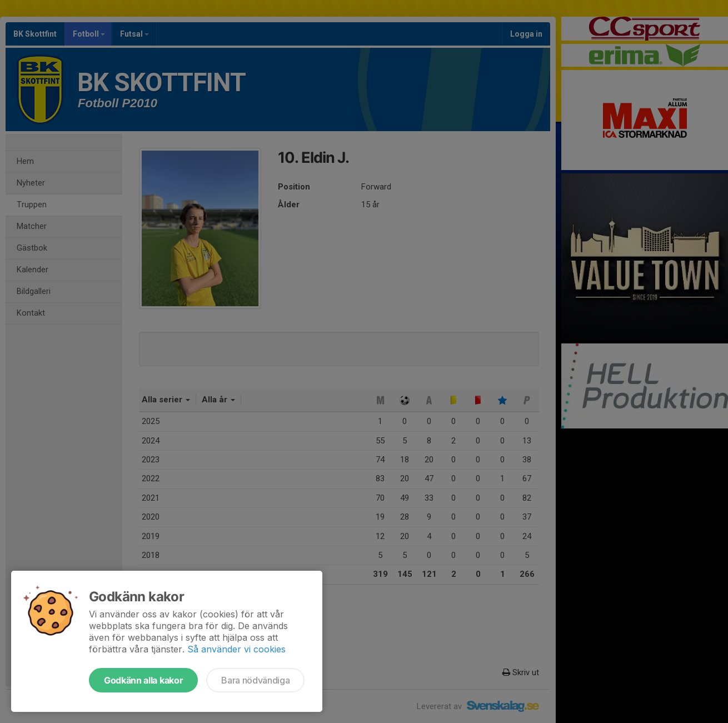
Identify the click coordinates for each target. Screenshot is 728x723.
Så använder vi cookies (236, 649)
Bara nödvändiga (255, 680)
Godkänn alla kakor (143, 680)
